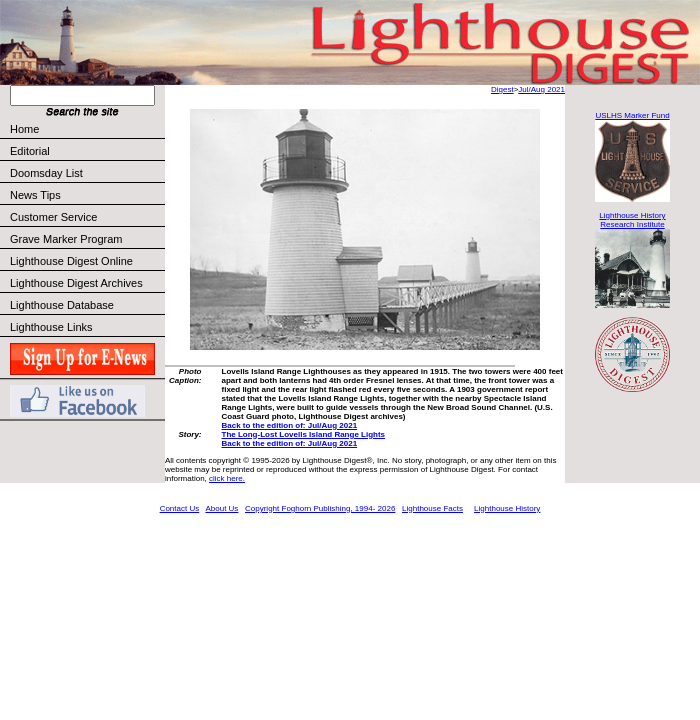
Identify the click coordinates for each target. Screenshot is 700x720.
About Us (221, 508)
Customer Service (86, 217)
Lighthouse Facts (432, 508)
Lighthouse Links (51, 327)
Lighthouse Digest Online (71, 261)
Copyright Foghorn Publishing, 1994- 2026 (320, 508)
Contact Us (180, 508)
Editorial (86, 151)
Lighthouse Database (62, 305)
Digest (502, 89)
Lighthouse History (507, 508)
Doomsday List (46, 173)
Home (24, 129)
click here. (227, 478)
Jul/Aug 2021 (541, 89)
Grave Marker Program (66, 239)
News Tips (35, 195)
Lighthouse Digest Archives (76, 283)
